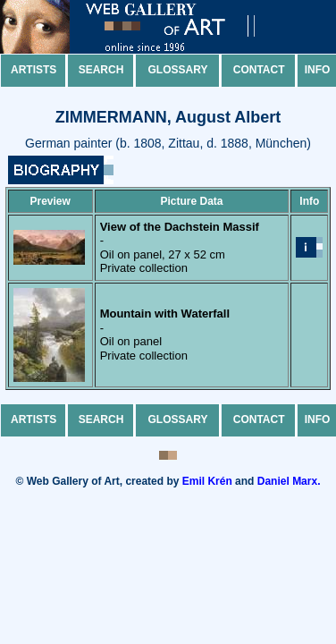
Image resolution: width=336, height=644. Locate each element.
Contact (259, 70)
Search (101, 70)
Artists (34, 70)
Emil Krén (207, 481)
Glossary (178, 70)
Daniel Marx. (289, 481)
